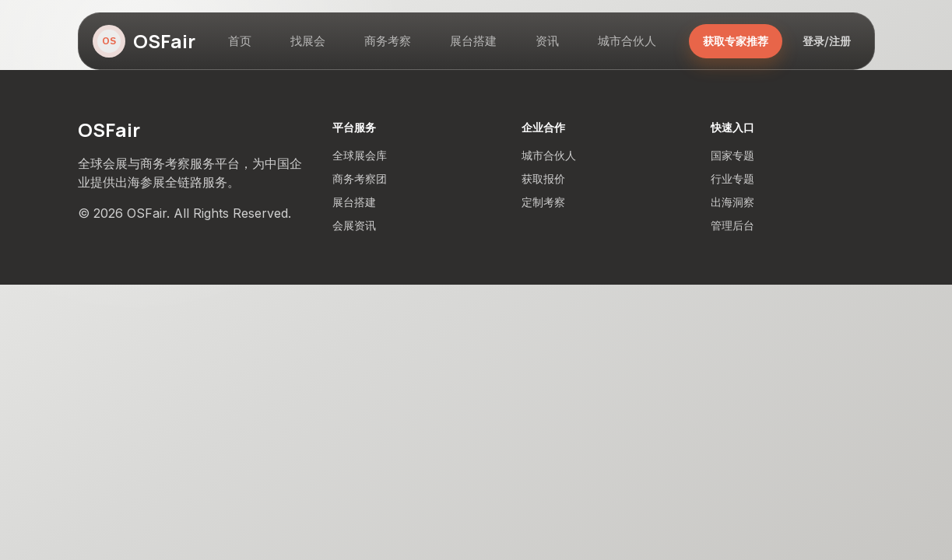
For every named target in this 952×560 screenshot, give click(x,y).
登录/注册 (827, 41)
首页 (240, 41)
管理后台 (732, 225)
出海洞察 (732, 202)
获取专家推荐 (736, 41)
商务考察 (388, 41)
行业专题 (732, 178)
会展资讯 (354, 225)
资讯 (547, 41)
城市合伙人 (627, 41)
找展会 (308, 41)
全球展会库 (360, 155)
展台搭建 (473, 41)
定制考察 (543, 202)
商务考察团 (360, 178)
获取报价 (543, 178)
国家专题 (732, 155)
